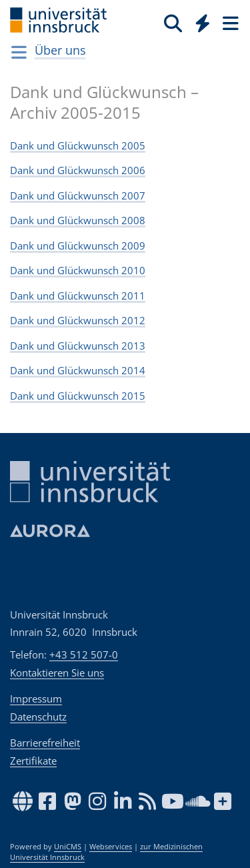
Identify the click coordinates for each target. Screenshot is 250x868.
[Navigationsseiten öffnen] (19, 52)
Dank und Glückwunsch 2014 (78, 370)
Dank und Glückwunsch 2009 (78, 246)
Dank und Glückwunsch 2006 (78, 170)
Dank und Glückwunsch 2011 (78, 296)
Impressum (36, 699)
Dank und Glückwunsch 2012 (78, 320)
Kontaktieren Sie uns (57, 673)
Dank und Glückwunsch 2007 (78, 195)
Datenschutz (38, 717)
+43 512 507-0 (84, 655)
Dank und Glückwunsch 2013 (78, 346)
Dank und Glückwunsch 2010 (78, 270)
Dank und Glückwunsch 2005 (78, 145)
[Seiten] (229, 23)
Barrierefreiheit (45, 743)
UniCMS (68, 847)
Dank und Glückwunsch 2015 (78, 396)
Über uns (60, 50)
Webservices (111, 847)
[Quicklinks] (203, 23)
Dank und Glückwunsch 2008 (78, 220)
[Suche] (173, 23)
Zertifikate (33, 761)
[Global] (199, 21)
